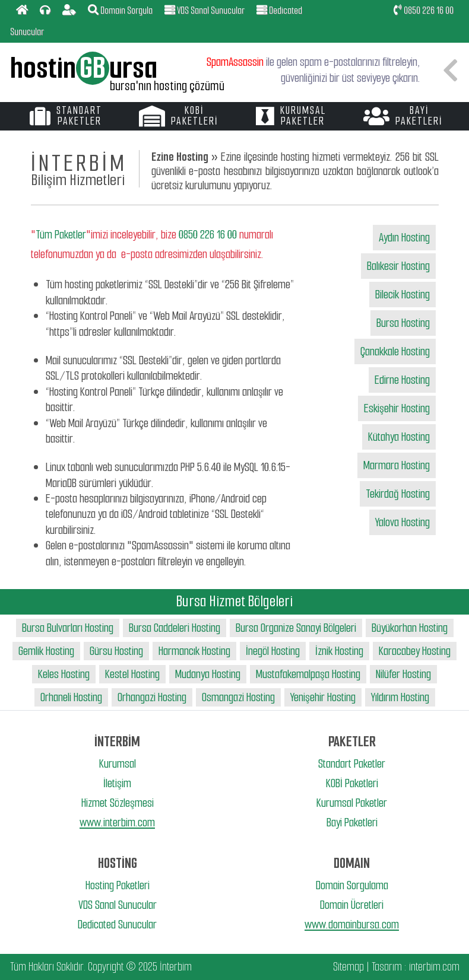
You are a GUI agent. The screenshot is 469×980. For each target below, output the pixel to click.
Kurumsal (118, 764)
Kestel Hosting (132, 674)
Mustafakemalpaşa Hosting (308, 674)
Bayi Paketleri (352, 822)
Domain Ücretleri (352, 905)
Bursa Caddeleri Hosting (175, 628)
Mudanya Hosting (208, 674)
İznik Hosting (339, 651)
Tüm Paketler (61, 235)
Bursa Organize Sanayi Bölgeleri (296, 628)
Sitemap (348, 967)
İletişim (117, 783)
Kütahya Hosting (399, 437)
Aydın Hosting (404, 238)
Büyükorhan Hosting (410, 628)
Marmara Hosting (397, 465)
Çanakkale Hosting (395, 351)
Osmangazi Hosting (238, 697)
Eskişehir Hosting (397, 408)
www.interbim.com (117, 822)
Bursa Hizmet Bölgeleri (235, 601)
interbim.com (434, 967)
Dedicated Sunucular (117, 925)
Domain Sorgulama (352, 885)
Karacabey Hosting (415, 651)
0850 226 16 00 (424, 10)
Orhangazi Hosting (152, 697)
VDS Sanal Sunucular (118, 905)
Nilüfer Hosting (403, 674)
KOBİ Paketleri (352, 783)
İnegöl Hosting (273, 651)
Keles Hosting (64, 674)
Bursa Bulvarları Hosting (68, 628)
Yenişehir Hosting (323, 697)
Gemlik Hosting (46, 651)
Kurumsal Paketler (352, 803)
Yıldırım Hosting (400, 697)
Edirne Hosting (402, 380)
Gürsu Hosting (116, 651)
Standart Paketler (352, 764)
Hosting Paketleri (118, 885)
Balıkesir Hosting (398, 266)
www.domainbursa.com (352, 925)
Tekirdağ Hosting (398, 494)
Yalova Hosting (403, 522)
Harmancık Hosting (194, 651)
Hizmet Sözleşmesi (118, 803)
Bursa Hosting (403, 323)
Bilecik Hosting (403, 295)
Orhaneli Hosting (71, 697)
